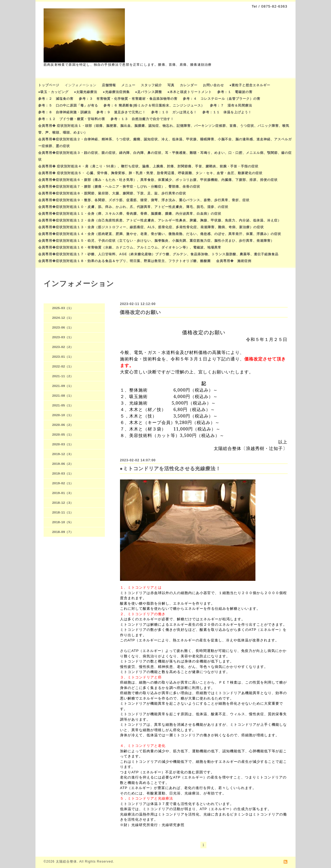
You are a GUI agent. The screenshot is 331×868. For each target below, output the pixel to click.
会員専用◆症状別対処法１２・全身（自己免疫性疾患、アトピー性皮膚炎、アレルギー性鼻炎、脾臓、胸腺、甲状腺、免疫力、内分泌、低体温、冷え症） (160, 220)
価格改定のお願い (140, 312)
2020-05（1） (63, 435)
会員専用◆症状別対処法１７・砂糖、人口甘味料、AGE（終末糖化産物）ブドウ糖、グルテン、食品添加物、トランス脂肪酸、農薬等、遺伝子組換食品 (158, 254)
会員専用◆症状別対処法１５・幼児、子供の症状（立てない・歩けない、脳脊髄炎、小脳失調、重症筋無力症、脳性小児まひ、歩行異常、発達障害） (156, 241)
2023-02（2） (63, 347)
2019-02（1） (63, 483)
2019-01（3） (63, 493)
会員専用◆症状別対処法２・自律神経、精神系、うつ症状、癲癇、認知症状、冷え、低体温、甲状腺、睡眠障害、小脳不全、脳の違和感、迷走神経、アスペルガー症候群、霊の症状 (165, 143)
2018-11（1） (63, 512)
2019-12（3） (63, 454)
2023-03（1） (63, 337)
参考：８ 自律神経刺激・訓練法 (65, 112)
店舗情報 (109, 85)
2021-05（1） (63, 405)
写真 (171, 85)
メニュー (128, 85)
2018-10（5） (63, 522)
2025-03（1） (63, 308)
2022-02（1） (63, 366)
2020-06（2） (63, 425)
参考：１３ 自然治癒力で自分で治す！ (142, 119)
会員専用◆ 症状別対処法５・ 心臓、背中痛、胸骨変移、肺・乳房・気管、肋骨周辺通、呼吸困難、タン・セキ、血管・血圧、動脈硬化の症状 (150, 173)
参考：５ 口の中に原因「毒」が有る (68, 105)
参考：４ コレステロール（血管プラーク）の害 (222, 99)
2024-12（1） (63, 318)
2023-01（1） (63, 357)
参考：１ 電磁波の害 (235, 92)
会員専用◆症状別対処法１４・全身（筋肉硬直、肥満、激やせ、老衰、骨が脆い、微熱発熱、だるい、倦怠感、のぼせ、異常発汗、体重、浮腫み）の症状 (160, 234)
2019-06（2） (63, 464)
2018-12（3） (63, 503)
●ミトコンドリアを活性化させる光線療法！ (170, 469)
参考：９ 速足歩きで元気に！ (121, 112)
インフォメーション (81, 85)
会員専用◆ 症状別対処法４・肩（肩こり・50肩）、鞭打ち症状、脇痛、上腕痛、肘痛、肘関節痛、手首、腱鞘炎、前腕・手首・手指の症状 (148, 166)
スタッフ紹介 (151, 85)
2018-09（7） (63, 532)
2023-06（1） (63, 327)
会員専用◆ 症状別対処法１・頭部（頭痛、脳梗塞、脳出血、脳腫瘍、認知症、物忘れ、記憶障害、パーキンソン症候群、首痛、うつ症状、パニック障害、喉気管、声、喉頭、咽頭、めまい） (164, 129)
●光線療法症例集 (116, 92)
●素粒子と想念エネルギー (250, 85)
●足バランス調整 (149, 92)
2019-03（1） (63, 473)
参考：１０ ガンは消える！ (174, 112)
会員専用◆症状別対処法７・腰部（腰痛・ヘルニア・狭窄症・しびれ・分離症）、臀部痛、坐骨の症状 (119, 187)
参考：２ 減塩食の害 (56, 99)
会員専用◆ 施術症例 (234, 261)
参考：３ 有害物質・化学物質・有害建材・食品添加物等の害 (128, 99)
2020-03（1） (63, 444)
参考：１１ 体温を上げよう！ (227, 112)
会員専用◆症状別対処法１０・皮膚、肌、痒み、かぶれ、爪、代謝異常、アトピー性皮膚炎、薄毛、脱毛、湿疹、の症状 (133, 207)
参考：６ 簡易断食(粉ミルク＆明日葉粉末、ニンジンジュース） (154, 105)
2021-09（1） (63, 386)
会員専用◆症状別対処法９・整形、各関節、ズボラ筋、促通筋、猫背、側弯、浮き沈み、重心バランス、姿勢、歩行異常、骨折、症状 (144, 200)
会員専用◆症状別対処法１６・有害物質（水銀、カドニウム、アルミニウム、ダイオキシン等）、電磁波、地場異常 (130, 247)
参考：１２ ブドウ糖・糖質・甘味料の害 (72, 119)
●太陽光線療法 (86, 92)
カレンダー (189, 85)
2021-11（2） (63, 376)
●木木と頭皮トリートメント (190, 92)
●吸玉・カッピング (53, 92)
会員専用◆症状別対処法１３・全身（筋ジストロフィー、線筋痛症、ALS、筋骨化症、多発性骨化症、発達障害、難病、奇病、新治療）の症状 (151, 227)
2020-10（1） (63, 415)
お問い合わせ (213, 85)
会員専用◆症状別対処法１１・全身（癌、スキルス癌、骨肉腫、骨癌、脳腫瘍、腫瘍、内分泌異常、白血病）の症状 (130, 214)
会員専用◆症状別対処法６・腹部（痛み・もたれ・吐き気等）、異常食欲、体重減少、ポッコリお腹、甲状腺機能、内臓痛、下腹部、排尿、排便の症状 (158, 180)
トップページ (49, 85)
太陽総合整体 (66, 862)
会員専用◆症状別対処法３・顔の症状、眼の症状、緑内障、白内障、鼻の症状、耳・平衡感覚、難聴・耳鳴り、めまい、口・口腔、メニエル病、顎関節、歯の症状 (165, 156)
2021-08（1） (63, 396)
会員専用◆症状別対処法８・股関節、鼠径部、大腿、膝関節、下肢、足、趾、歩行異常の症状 (112, 193)
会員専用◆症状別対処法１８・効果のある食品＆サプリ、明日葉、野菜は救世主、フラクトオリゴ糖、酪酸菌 (124, 261)
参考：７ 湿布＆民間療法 (231, 105)
